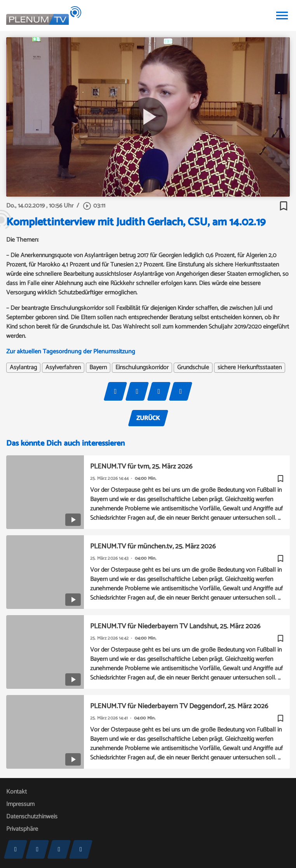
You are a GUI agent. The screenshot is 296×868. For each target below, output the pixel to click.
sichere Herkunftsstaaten (250, 368)
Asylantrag (23, 368)
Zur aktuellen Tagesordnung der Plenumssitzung (71, 352)
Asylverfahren (63, 368)
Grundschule (193, 368)
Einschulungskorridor (142, 368)
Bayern (98, 368)
